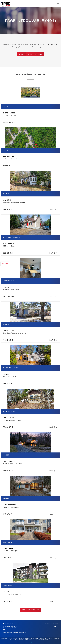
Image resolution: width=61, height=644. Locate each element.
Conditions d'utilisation (31, 640)
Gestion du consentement (45, 640)
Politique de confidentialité (17, 640)
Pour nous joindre (35, 54)
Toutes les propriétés (31, 610)
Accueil (22, 54)
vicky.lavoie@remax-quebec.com (17, 633)
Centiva (34, 642)
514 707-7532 (10, 631)
